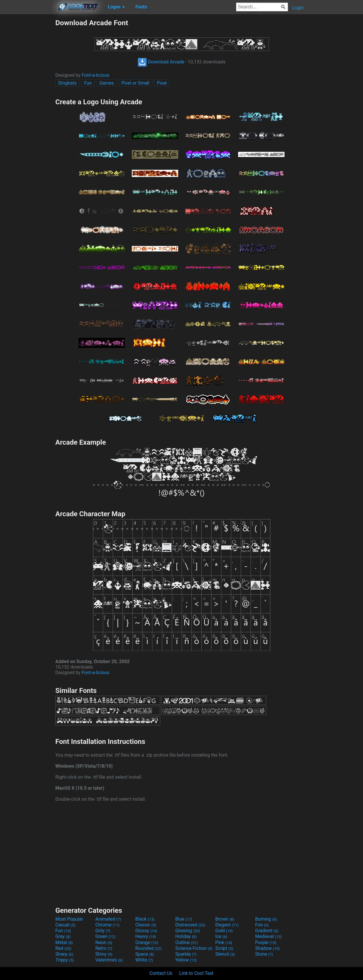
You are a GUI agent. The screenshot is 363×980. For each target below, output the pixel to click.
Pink (224, 942)
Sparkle (186, 954)
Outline (187, 942)
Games (107, 83)
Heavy (146, 936)
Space (145, 954)
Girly (103, 931)
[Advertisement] (28, 105)
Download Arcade (161, 62)
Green (105, 936)
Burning (266, 919)
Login (298, 8)
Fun (88, 83)
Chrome (107, 925)
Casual (65, 925)
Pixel (162, 83)
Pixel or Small (135, 83)
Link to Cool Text (196, 973)
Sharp (64, 954)
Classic (146, 925)
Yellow (186, 960)
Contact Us (161, 973)
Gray (63, 936)
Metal (64, 942)
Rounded (148, 948)
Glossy (146, 931)
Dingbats (67, 83)
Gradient (267, 931)
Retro (104, 948)
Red (63, 948)
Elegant (227, 925)
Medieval (269, 936)
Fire (262, 925)
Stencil (225, 954)
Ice (221, 936)
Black (145, 919)
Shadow (268, 948)
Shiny (104, 954)
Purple (266, 942)
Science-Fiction (194, 948)
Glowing (188, 931)
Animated (108, 919)
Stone (264, 954)
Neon (104, 942)
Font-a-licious (96, 75)
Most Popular (69, 919)
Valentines (109, 960)
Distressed (190, 925)
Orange (147, 942)
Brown (225, 919)
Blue (184, 919)
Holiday (186, 936)
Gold (224, 931)
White (144, 960)
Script (224, 948)
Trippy (65, 960)
